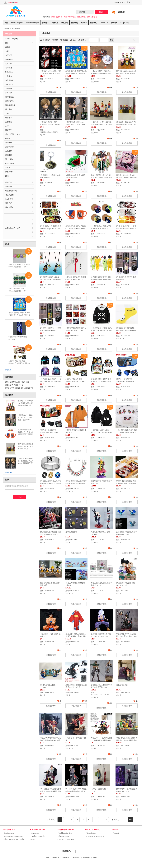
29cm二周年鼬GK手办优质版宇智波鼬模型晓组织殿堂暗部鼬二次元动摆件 (76, 791)
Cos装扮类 (9, 199)
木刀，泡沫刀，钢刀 (13, 228)
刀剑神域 (9, 89)
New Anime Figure (32, 23)
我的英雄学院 (10, 105)
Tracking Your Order (38, 836)
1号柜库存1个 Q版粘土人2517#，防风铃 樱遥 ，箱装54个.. (25, 418)
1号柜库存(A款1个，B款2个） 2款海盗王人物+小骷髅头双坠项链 (50, 279)
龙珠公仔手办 (10, 388)
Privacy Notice (91, 833)
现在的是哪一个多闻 (13, 134)
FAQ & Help (125, 23)
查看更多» (8, 370)
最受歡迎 (45, 40)
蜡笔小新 (9, 155)
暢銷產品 (93, 23)
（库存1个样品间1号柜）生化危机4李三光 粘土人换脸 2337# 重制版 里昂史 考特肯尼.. (26, 463)
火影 (7, 51)
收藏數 (64, 40)
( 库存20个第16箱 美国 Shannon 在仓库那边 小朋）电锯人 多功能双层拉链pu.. (19, 363)
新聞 (95, 857)
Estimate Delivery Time (66, 839)
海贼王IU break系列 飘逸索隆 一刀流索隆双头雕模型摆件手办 (101, 740)
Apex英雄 (9, 68)
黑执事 (8, 168)
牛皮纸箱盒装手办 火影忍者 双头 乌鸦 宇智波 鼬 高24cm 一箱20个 (126, 636)
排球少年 (9, 109)
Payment (84, 23)
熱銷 (55, 40)
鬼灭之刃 (9, 55)
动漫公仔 (45, 23)
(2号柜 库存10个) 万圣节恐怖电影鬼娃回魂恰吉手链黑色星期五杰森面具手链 (76, 483)
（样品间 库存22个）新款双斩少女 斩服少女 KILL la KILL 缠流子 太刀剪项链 (76, 279)
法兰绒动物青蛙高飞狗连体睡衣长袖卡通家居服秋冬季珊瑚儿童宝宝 (101, 279)
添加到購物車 (51, 92)
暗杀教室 (9, 118)
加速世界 (9, 93)
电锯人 (8, 138)
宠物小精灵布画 (56, 17)
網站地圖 (114, 23)
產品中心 (65, 23)
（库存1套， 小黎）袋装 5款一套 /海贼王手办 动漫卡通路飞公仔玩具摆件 (101, 125)
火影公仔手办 (92, 17)
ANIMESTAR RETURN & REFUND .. (95, 836)
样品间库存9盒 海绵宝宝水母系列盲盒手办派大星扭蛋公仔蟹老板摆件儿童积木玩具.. (19, 315)
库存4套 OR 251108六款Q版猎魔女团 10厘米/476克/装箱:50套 (126, 74)
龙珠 (7, 43)
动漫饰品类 (9, 195)
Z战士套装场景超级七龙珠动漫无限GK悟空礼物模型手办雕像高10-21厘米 (127, 740)
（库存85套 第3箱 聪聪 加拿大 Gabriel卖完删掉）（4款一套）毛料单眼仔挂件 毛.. (19, 267)
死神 (7, 126)
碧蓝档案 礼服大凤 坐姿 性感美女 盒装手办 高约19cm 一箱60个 (51, 534)
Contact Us (104, 23)
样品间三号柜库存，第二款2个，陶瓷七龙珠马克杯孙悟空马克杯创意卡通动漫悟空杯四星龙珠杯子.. (26, 434)
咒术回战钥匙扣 (71, 532)
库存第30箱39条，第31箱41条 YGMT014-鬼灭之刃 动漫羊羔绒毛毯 (126, 178)
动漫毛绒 (55, 23)
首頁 (6, 23)
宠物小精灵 (9, 59)
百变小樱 (9, 143)
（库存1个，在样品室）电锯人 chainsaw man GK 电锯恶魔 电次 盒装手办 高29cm (50, 74)
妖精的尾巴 (9, 101)
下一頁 (115, 820)
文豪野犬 (9, 114)
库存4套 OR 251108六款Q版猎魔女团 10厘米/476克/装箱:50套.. (25, 403)
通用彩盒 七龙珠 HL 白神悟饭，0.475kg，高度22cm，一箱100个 (101, 636)
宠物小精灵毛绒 (70, 17)
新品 (73, 40)
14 (106, 820)
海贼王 (8, 47)
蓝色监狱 (9, 151)
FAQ (33, 839)
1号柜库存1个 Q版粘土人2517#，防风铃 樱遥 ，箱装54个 (75, 125)
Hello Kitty (9, 72)
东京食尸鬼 (9, 84)
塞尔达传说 (9, 97)
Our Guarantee (9, 833)
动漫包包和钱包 (11, 191)
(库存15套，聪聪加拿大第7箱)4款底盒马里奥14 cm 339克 (126, 125)
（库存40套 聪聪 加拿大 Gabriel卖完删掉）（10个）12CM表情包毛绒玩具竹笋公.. (19, 291)
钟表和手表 (9, 207)
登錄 (10, 2)
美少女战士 (9, 147)
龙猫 (7, 176)
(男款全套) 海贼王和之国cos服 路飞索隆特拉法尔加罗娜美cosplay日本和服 (76, 636)
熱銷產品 (66, 857)
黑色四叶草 (9, 172)
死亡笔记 (9, 122)
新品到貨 (74, 23)
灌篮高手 (9, 130)
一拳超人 (9, 76)
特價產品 (86, 857)
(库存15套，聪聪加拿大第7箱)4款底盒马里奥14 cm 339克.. (25, 446)
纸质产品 (9, 203)
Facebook (75, 851)
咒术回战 (9, 64)
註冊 (16, 2)
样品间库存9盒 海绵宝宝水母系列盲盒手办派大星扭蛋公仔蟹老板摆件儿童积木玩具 (76, 74)
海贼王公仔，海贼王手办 (25, 388)
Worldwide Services (65, 833)
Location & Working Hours (13, 836)
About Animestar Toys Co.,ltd (14, 839)
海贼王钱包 (81, 17)
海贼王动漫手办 (122, 685)
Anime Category (17, 23)
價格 (83, 40)
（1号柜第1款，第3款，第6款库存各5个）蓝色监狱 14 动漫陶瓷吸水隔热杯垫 (101, 228)
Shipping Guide (64, 836)
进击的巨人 (9, 159)
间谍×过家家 (10, 163)
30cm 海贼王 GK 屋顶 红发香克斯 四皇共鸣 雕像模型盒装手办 (51, 791)
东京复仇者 (9, 80)
